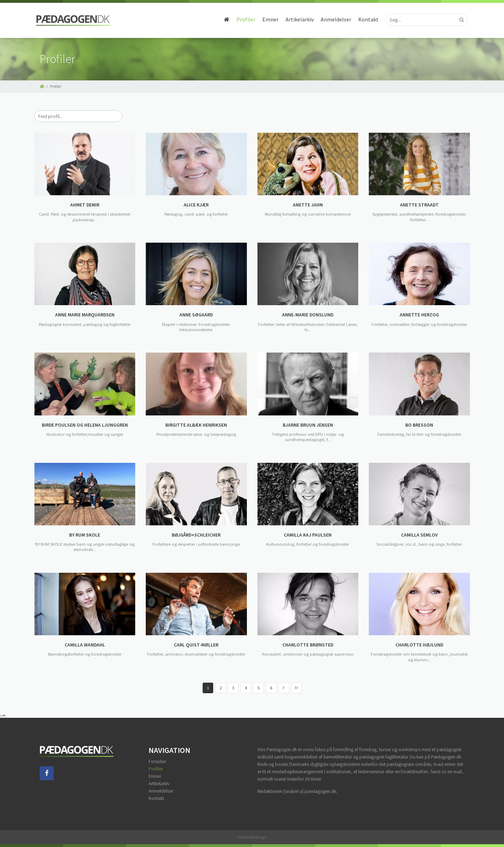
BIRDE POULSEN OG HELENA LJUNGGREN (85, 425)
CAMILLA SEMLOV (419, 535)
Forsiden (157, 761)
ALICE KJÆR (196, 205)
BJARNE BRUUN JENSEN (308, 425)
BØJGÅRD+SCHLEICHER (196, 535)
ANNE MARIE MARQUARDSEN (85, 315)
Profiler (243, 19)
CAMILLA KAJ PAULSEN (308, 535)
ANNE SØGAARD (196, 315)
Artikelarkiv (296, 19)
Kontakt (365, 19)
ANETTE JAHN (308, 205)
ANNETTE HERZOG (419, 315)
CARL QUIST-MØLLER (196, 645)
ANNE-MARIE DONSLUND (308, 315)
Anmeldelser (333, 19)
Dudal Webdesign (252, 837)
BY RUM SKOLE (85, 535)
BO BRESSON (419, 425)
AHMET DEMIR (85, 205)
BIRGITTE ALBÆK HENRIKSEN (196, 425)
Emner (267, 19)
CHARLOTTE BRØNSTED (308, 645)
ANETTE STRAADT (419, 205)
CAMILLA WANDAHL (85, 645)
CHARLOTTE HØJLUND (419, 645)
